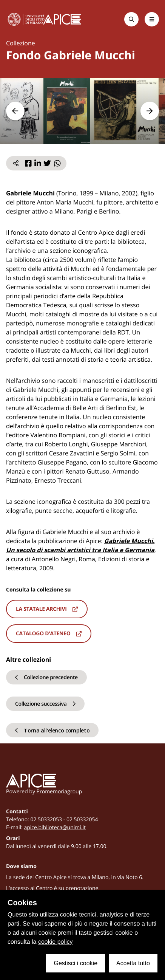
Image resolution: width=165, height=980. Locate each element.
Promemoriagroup (59, 792)
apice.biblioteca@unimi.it (55, 828)
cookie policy (56, 942)
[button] (15, 111)
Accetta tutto (133, 963)
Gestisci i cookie (76, 963)
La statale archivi (47, 609)
